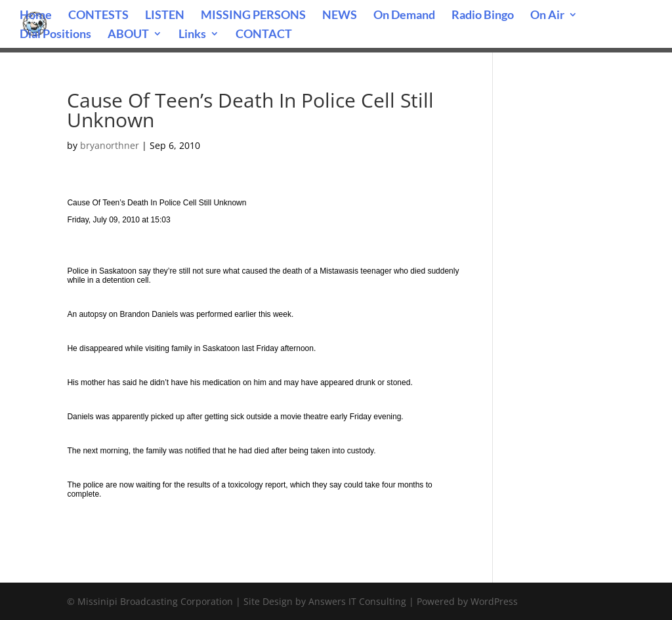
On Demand (404, 16)
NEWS (340, 16)
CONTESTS (98, 16)
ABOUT (128, 35)
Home (36, 16)
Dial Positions (55, 35)
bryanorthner (110, 145)
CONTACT (264, 35)
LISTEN (165, 16)
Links (192, 35)
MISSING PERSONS (253, 16)
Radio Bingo (483, 16)
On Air (547, 16)
